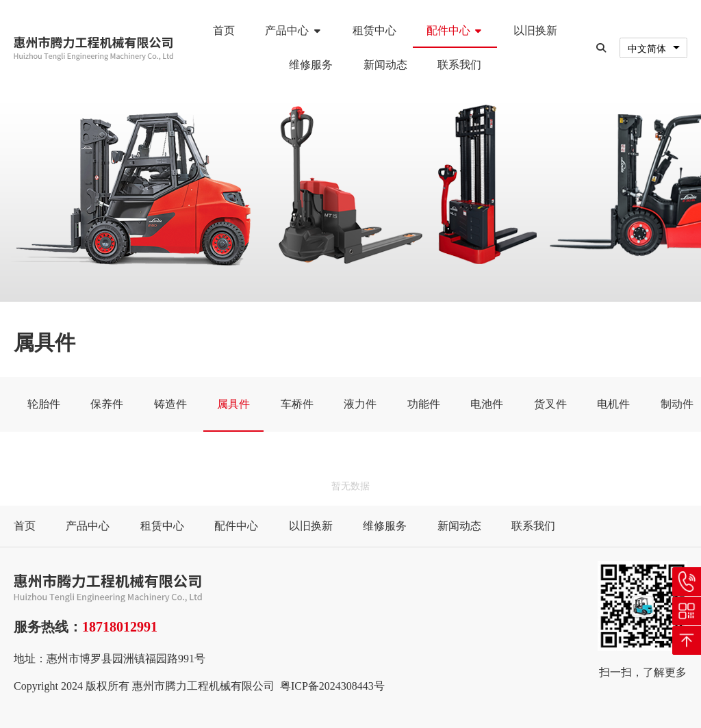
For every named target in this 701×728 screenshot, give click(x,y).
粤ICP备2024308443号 (332, 686)
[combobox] (653, 48)
